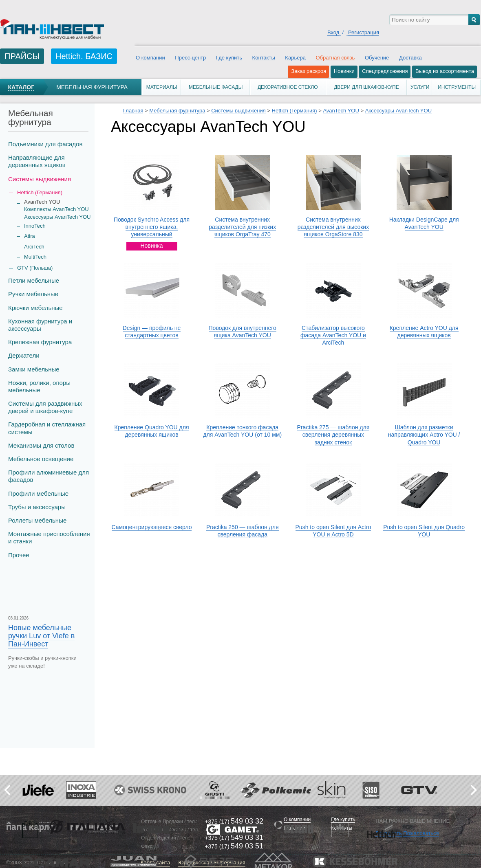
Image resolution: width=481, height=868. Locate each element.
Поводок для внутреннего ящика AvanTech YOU (243, 332)
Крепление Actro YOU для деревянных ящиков (424, 332)
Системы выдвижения (40, 179)
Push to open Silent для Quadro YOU (424, 531)
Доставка (410, 58)
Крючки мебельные (35, 308)
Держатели (24, 355)
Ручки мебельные (33, 294)
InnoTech (35, 226)
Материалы (162, 87)
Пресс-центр (190, 58)
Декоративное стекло (288, 87)
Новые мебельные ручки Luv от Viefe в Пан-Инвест (41, 636)
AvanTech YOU (341, 111)
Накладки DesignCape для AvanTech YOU (424, 223)
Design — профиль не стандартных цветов (152, 332)
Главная (133, 111)
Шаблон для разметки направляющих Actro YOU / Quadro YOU (424, 435)
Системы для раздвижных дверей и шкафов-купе (45, 407)
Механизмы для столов (41, 445)
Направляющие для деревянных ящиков (37, 161)
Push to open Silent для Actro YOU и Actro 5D (333, 531)
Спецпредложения (385, 71)
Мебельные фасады (216, 87)
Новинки (344, 71)
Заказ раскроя (309, 71)
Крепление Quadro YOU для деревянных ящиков (152, 431)
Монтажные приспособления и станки (49, 537)
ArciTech (34, 247)
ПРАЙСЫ (22, 56)
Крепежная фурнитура (40, 342)
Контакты (264, 58)
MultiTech (35, 257)
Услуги (420, 87)
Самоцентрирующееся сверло (152, 527)
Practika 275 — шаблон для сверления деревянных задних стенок (333, 435)
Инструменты (457, 87)
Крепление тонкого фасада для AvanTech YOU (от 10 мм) (242, 431)
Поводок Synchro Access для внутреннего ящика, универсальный (152, 227)
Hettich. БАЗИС (84, 56)
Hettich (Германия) (295, 111)
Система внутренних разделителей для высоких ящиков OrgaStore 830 (333, 227)
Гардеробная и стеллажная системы (47, 428)
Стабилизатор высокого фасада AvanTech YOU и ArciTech (333, 335)
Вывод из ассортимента (445, 71)
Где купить (229, 58)
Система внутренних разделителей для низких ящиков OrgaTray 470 (242, 227)
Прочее (19, 555)
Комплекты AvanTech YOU (56, 209)
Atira (30, 236)
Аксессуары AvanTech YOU (57, 217)
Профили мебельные (38, 493)
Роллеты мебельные (37, 520)
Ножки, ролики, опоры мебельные (39, 386)
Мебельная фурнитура (92, 87)
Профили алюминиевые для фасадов (49, 476)
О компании (150, 58)
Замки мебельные (34, 369)
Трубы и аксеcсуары (37, 507)
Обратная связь (335, 58)
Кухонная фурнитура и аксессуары (40, 325)
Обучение (377, 58)
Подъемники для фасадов (45, 144)
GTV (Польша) (35, 268)
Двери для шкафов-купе (366, 87)
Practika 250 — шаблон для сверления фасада (243, 531)
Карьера (295, 58)
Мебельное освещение (41, 459)
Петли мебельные (34, 280)
